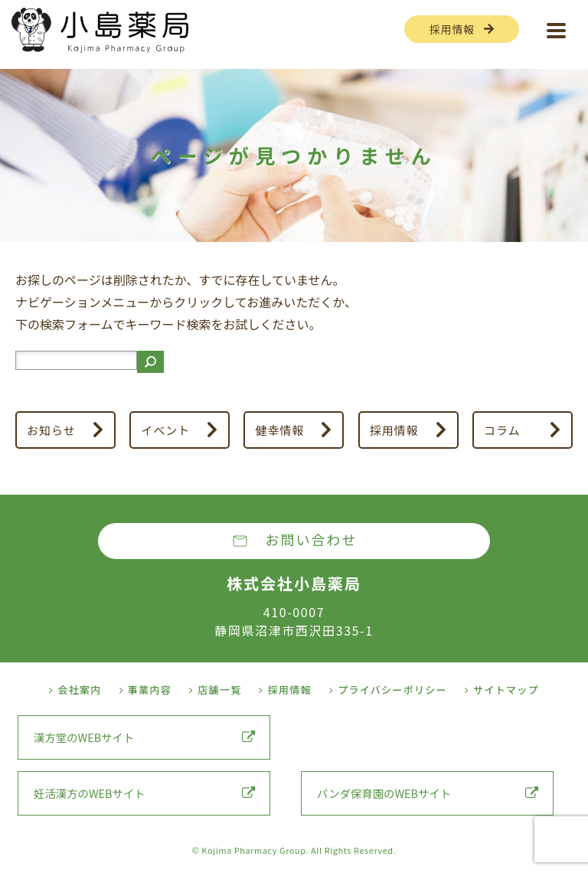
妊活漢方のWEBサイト (144, 793)
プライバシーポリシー (388, 690)
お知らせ (51, 430)
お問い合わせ (312, 539)
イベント (165, 430)
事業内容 (146, 690)
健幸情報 (280, 430)
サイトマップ (502, 690)
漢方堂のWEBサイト (144, 737)
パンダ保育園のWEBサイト (428, 793)
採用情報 (452, 29)
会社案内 (75, 690)
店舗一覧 (216, 690)
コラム (502, 430)
